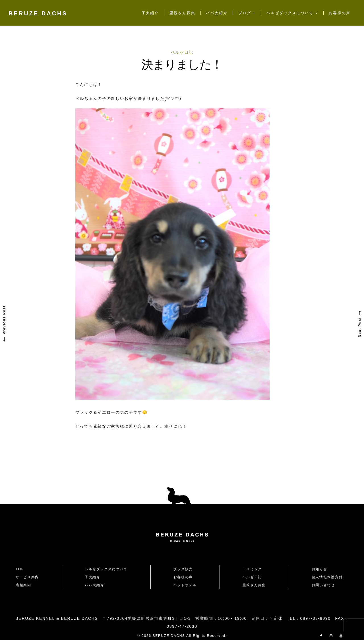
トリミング (252, 569)
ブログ (245, 13)
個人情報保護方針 (327, 577)
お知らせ (319, 569)
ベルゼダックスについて (290, 13)
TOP (20, 569)
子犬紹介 (150, 13)
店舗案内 (23, 585)
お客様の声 (339, 13)
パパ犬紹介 (217, 13)
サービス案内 (27, 577)
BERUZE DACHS (38, 13)
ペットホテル (185, 585)
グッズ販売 (183, 569)
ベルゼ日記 (182, 52)
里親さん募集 (182, 13)
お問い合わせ (325, 585)
